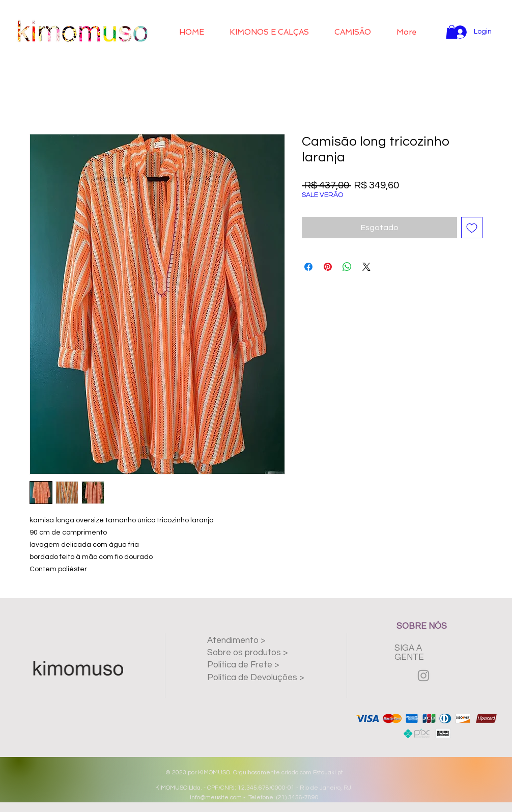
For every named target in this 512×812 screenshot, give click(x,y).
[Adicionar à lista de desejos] (472, 228)
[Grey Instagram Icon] (423, 676)
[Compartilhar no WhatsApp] (347, 267)
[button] (269, 32)
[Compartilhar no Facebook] (308, 267)
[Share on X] (366, 267)
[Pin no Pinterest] (328, 267)
